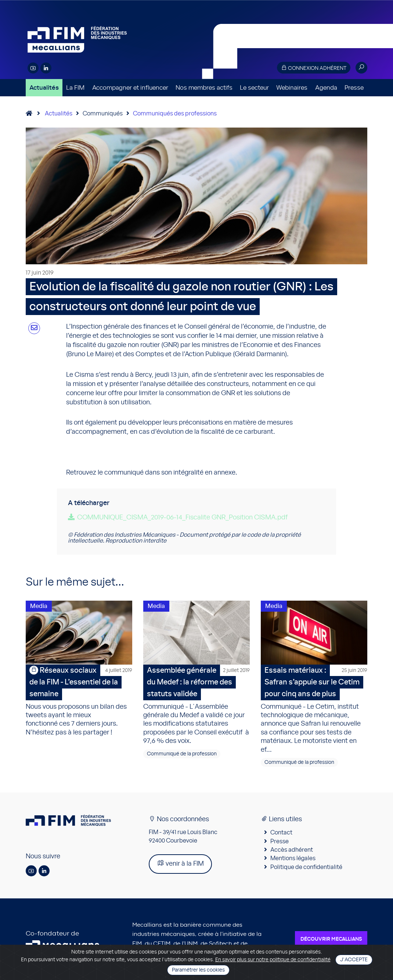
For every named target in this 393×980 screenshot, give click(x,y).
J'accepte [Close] (354, 960)
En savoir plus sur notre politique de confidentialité (273, 960)
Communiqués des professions (175, 114)
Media (39, 606)
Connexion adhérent (314, 68)
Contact (281, 833)
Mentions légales (293, 858)
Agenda (326, 88)
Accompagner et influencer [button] (130, 88)
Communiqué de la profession (182, 754)
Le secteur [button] (254, 88)
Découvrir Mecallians (331, 939)
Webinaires (292, 88)
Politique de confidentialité (306, 867)
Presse (354, 88)
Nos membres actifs (204, 88)
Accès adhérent (292, 850)
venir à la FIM (180, 863)
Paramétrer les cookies (198, 970)
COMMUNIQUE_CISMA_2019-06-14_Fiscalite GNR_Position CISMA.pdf (182, 518)
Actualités (44, 88)
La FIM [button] (75, 88)
